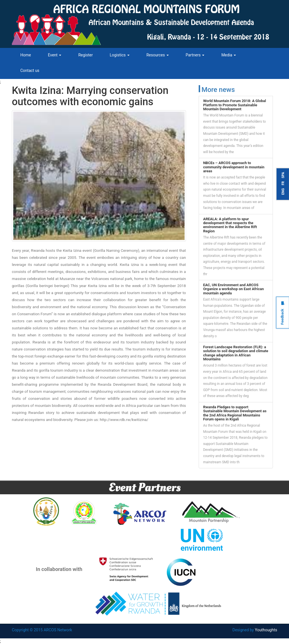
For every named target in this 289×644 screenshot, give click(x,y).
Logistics (120, 55)
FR (283, 183)
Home (26, 55)
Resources (158, 55)
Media (229, 55)
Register (85, 55)
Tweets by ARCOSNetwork (222, 477)
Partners (195, 55)
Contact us (30, 70)
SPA (283, 175)
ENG (283, 192)
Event (55, 55)
